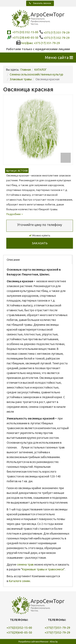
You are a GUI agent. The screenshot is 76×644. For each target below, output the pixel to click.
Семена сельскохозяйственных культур (36, 74)
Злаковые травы (21, 79)
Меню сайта (59, 57)
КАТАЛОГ (41, 70)
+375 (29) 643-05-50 (25, 38)
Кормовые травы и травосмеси (43, 569)
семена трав (25, 565)
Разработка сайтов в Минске (33, 642)
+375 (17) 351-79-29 (55, 33)
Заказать (40, 243)
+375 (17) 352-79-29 (55, 38)
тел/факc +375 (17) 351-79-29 (38, 43)
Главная (26, 70)
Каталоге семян (19, 581)
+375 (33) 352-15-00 (25, 32)
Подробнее (15, 214)
